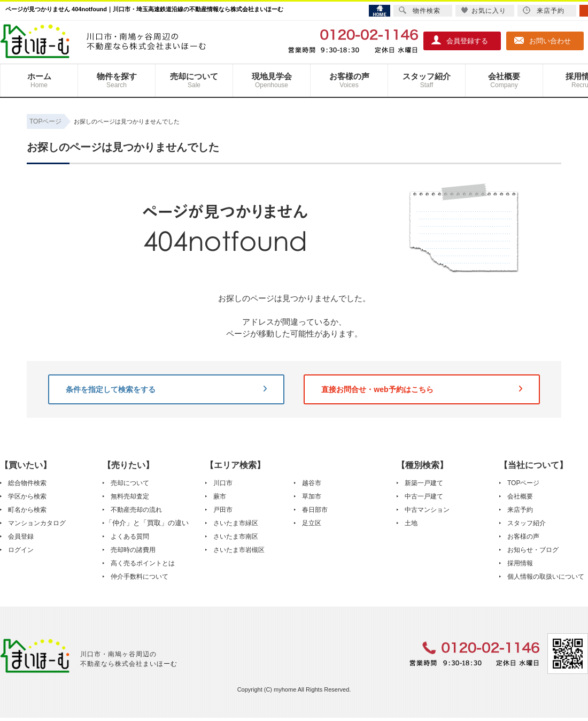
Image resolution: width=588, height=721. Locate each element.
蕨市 (220, 496)
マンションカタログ (37, 523)
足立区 (312, 523)
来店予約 (520, 510)
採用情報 (520, 563)
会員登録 (21, 536)
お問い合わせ (543, 40)
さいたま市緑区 (236, 523)
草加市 (312, 496)
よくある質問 (130, 536)
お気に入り (483, 10)
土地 (411, 523)
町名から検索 (27, 510)
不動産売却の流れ (136, 510)
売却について (194, 80)
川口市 (223, 483)
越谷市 (312, 483)
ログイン (21, 550)
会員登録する (460, 40)
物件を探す (117, 80)
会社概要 (504, 80)
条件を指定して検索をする (166, 389)
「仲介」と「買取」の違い (147, 523)
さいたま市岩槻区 (239, 550)
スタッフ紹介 (427, 80)
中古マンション (427, 510)
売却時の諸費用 (133, 550)
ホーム (39, 80)
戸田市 (223, 510)
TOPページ (523, 483)
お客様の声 (349, 80)
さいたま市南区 (236, 536)
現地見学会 (272, 80)
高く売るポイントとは (143, 563)
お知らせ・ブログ (533, 550)
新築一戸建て (424, 483)
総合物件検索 (27, 483)
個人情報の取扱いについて (546, 577)
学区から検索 (27, 496)
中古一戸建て (424, 496)
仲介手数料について (140, 577)
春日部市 (315, 510)
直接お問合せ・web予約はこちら (422, 389)
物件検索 (420, 10)
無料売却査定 (130, 496)
